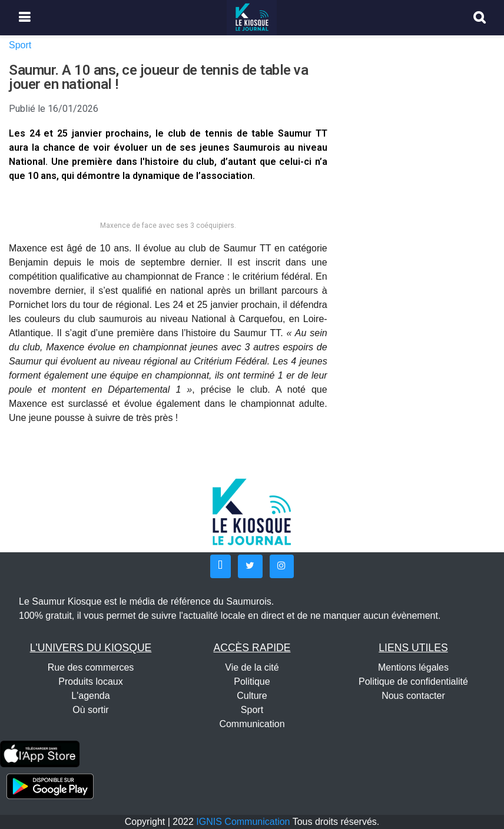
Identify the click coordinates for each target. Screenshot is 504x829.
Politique (252, 682)
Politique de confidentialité (413, 682)
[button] (220, 566)
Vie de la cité (252, 667)
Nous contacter (413, 696)
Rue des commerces (91, 667)
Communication (252, 724)
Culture (252, 696)
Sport (20, 45)
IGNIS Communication (243, 822)
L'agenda (90, 696)
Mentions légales (413, 667)
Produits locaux (90, 682)
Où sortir (90, 710)
